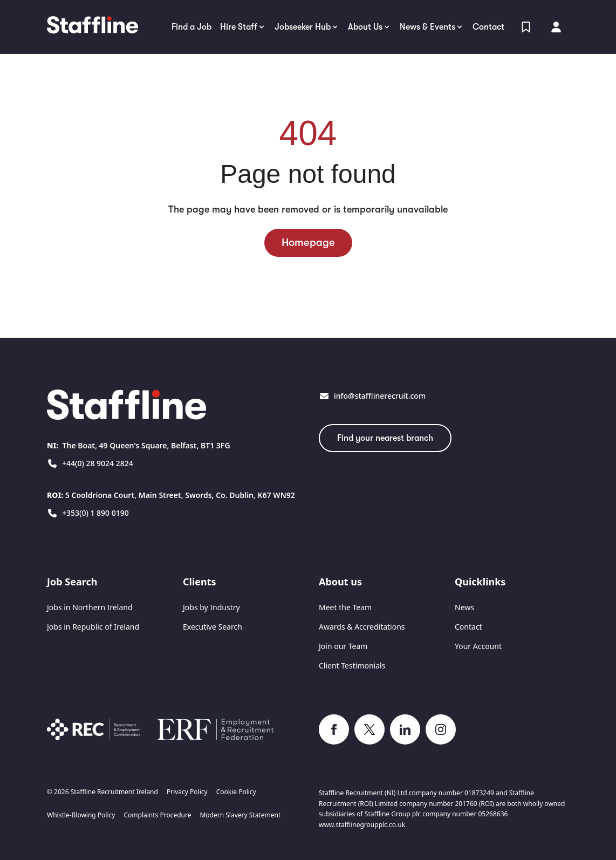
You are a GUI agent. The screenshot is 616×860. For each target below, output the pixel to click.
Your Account (478, 646)
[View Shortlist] (526, 27)
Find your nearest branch (385, 438)
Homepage (308, 243)
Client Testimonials (352, 666)
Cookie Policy (236, 792)
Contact (468, 627)
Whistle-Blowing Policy (81, 815)
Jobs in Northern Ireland (90, 607)
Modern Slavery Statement (240, 815)
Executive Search (213, 627)
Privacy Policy (187, 792)
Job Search (72, 582)
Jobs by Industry (211, 607)
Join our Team (343, 646)
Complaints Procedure (157, 815)
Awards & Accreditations (362, 627)
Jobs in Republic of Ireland (93, 627)
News (464, 607)
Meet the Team (345, 607)
